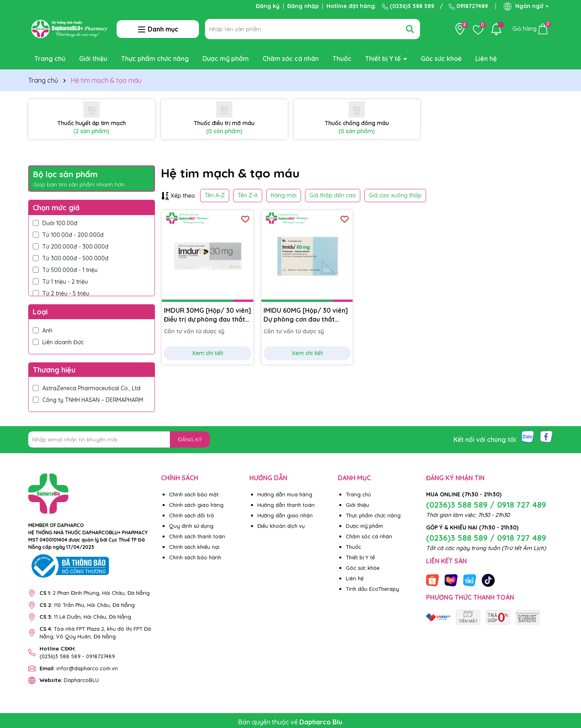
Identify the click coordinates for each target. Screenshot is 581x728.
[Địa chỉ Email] (119, 439)
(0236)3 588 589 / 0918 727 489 (486, 505)
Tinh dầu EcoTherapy (372, 589)
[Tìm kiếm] (410, 29)
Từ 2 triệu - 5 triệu (61, 293)
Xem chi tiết (208, 353)
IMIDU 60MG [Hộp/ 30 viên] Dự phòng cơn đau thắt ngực (306, 315)
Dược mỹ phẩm (226, 59)
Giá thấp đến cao (333, 195)
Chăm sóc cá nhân (291, 59)
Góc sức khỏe (363, 568)
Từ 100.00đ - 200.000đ (68, 235)
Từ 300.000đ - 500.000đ (71, 258)
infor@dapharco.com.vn (79, 668)
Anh (43, 331)
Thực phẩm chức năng (155, 59)
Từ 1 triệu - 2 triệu (60, 282)
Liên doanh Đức (58, 342)
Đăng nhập (303, 6)
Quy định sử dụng (191, 526)
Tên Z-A (248, 195)
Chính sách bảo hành (195, 557)
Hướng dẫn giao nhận (285, 515)
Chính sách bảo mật (194, 494)
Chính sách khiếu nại (194, 547)
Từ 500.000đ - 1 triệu (65, 270)
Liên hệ (486, 59)
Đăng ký (268, 6)
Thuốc (342, 59)
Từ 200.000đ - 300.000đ (71, 247)
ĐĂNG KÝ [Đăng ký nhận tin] (190, 439)
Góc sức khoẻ (441, 59)
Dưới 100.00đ (55, 223)
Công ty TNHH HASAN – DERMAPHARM (88, 400)
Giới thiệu (93, 59)
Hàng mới (284, 195)
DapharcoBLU (69, 680)
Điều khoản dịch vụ (281, 526)
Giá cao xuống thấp (395, 195)
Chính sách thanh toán (197, 536)
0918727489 (468, 6)
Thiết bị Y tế (384, 59)
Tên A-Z (215, 195)
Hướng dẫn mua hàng (285, 494)
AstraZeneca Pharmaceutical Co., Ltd (87, 388)
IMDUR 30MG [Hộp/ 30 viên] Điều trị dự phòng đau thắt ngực (207, 315)
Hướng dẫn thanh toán (286, 505)
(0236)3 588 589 (408, 6)
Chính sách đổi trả (191, 515)
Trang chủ (50, 59)
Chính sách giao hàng (196, 505)
